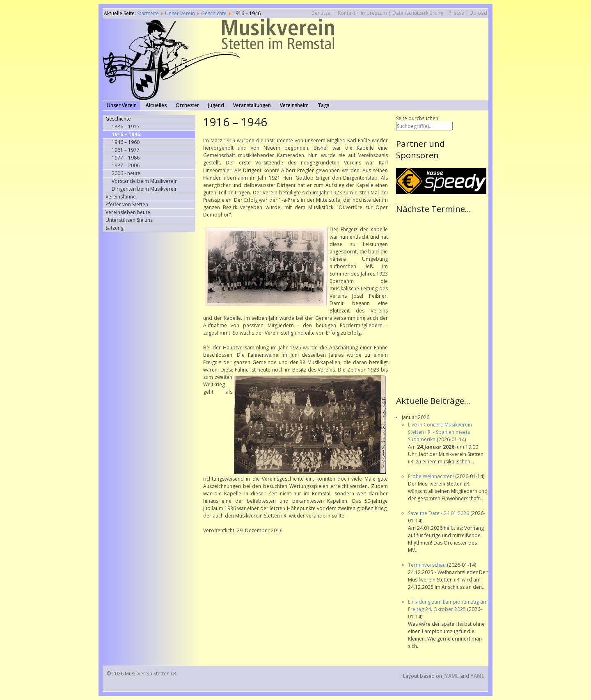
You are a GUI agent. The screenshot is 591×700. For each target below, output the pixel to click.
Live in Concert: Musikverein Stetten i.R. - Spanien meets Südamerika (440, 432)
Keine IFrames (442, 304)
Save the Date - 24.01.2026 (439, 513)
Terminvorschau (427, 565)
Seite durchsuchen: (418, 118)
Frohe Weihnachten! (432, 476)
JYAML (451, 676)
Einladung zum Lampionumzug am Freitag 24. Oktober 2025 (448, 605)
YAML (477, 676)
